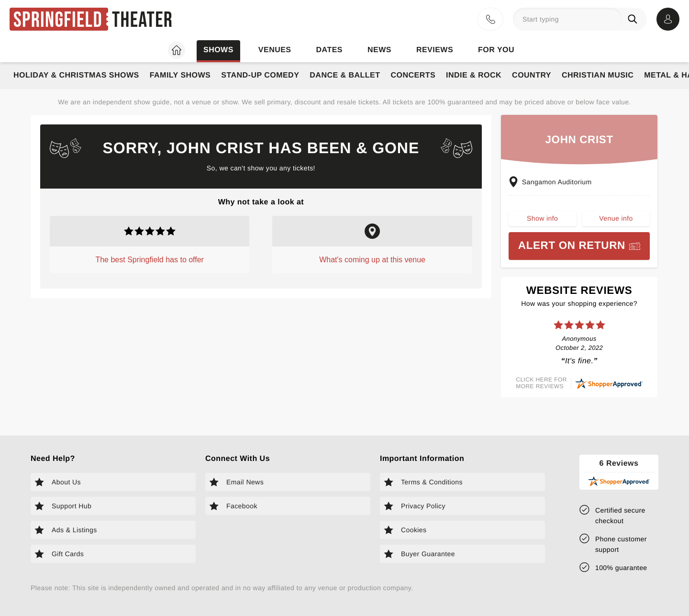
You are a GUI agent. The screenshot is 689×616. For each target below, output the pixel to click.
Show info (542, 218)
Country (532, 75)
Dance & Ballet (345, 75)
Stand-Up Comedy (260, 75)
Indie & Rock (474, 75)
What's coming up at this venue (372, 260)
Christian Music (598, 75)
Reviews (435, 50)
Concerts (413, 75)
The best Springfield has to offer (150, 260)
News (379, 50)
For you (496, 50)
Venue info (616, 218)
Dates (329, 50)
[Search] (634, 19)
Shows (218, 50)
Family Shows (180, 75)
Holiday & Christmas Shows (76, 75)
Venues (275, 50)
